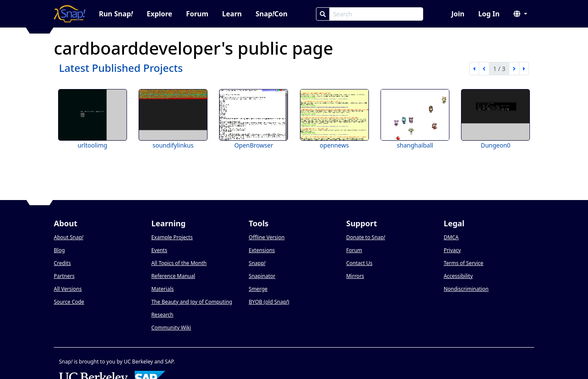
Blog (59, 250)
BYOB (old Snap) (269, 302)
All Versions (68, 289)
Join (458, 14)
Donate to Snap (365, 237)
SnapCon (272, 14)
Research (162, 315)
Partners (64, 276)
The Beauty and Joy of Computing (192, 302)
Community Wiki (171, 328)
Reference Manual (173, 276)
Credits (62, 263)
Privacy (452, 250)
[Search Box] (376, 14)
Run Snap (116, 14)
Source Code (69, 302)
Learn (232, 14)
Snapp (257, 263)
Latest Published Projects (121, 68)
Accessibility (458, 276)
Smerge (258, 289)
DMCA (451, 237)
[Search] (323, 14)
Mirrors (355, 276)
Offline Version (267, 237)
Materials (162, 289)
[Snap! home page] (70, 14)
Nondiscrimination (466, 289)
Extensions (262, 250)
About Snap (68, 237)
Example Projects (172, 237)
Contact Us (359, 263)
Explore (159, 14)
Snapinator (262, 276)
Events (159, 250)
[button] (520, 14)
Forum (197, 14)
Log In (489, 14)
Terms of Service (464, 263)
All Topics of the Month (179, 263)
